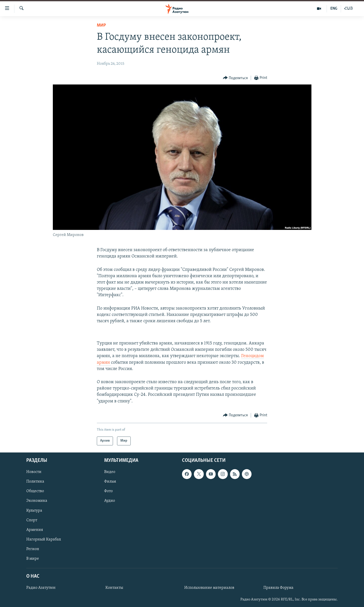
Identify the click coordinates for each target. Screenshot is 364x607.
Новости (34, 472)
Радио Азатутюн (41, 588)
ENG (334, 9)
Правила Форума (278, 588)
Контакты (114, 588)
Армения (35, 530)
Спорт (32, 520)
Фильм (110, 482)
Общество (35, 491)
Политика (35, 482)
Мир (101, 25)
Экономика (37, 501)
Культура (34, 510)
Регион (33, 549)
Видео (110, 472)
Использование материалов (209, 588)
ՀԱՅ (348, 9)
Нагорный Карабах (44, 539)
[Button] (235, 78)
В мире (33, 559)
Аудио (110, 501)
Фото (108, 491)
